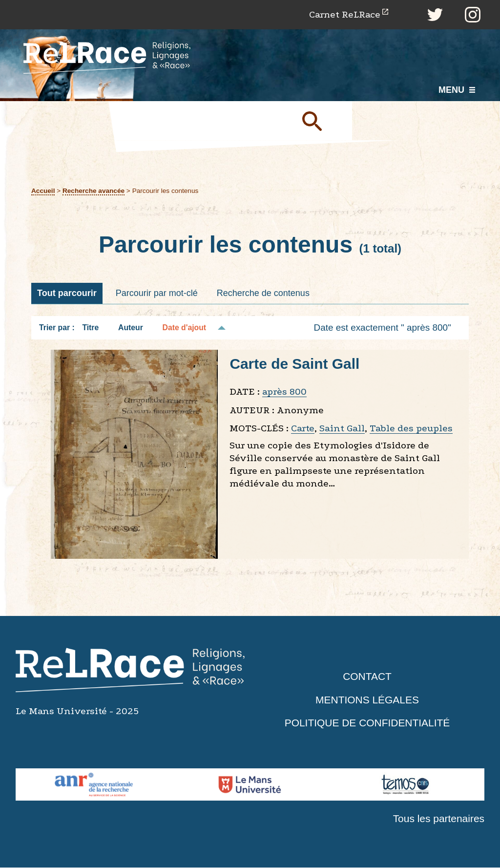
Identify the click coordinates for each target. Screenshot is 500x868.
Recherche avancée (94, 191)
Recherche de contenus (263, 293)
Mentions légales (367, 700)
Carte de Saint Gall (295, 364)
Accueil (43, 191)
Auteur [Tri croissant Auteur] (131, 328)
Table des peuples (411, 428)
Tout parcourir (67, 293)
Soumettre (323, 121)
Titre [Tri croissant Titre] (90, 328)
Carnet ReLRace (344, 14)
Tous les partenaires (438, 818)
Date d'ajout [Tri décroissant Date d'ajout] (185, 328)
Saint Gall (342, 428)
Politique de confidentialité (367, 723)
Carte (303, 428)
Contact (367, 677)
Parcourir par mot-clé (157, 293)
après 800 (284, 392)
